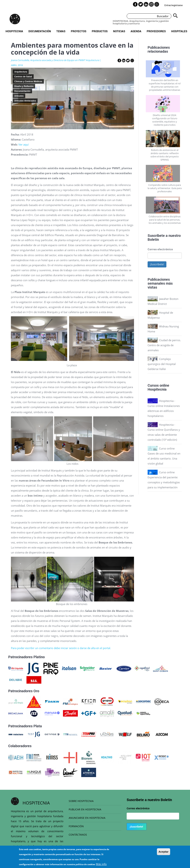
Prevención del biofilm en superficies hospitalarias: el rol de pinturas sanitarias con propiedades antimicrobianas (165, 85)
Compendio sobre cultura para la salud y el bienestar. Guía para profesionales (165, 188)
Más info (101, 864)
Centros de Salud (23, 77)
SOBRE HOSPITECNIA (81, 801)
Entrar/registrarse (174, 5)
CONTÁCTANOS (78, 835)
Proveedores (156, 31)
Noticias (119, 31)
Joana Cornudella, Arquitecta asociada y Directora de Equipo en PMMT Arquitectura (55, 60)
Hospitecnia (14, 31)
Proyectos (79, 31)
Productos (100, 31)
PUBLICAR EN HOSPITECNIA (85, 809)
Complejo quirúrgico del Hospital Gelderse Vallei (162, 364)
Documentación (40, 31)
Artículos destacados (25, 101)
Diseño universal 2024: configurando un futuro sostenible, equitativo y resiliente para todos (165, 120)
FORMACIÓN (76, 826)
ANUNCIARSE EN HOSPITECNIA (87, 818)
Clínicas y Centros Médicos (28, 81)
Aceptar (164, 852)
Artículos (19, 96)
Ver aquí (24, 144)
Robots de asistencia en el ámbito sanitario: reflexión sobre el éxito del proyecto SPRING (165, 155)
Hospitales (179, 31)
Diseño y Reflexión (24, 86)
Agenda (136, 31)
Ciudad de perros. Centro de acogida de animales (164, 345)
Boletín (153, 239)
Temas (61, 31)
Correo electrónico (160, 249)
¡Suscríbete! (157, 264)
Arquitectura (21, 72)
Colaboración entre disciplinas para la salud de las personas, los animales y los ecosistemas (165, 220)
